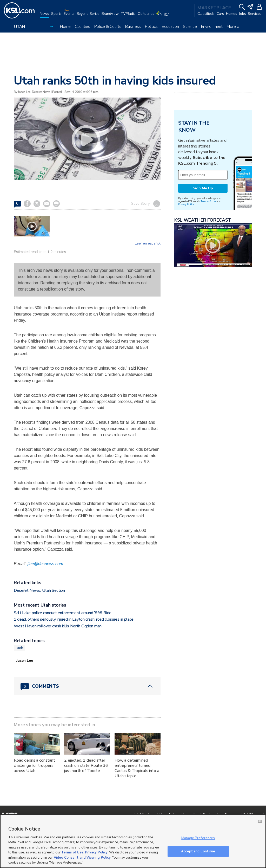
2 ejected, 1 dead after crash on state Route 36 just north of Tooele (86, 766)
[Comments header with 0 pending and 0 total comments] (87, 686)
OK (260, 821)
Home (65, 27)
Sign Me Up (203, 188)
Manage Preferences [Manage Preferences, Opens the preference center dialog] (198, 838)
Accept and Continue (198, 851)
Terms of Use (208, 201)
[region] (133, 841)
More (233, 27)
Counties (82, 27)
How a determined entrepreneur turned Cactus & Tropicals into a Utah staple (137, 768)
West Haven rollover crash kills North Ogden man (58, 626)
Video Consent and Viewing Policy (82, 858)
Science (190, 27)
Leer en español (148, 243)
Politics (151, 27)
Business (133, 27)
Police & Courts (108, 27)
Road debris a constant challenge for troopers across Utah (34, 766)
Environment (212, 27)
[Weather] (163, 16)
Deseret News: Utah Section (39, 590)
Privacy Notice (186, 204)
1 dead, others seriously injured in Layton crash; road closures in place (74, 619)
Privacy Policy (96, 852)
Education (170, 27)
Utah (19, 648)
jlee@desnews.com (45, 564)
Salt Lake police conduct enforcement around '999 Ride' (63, 613)
